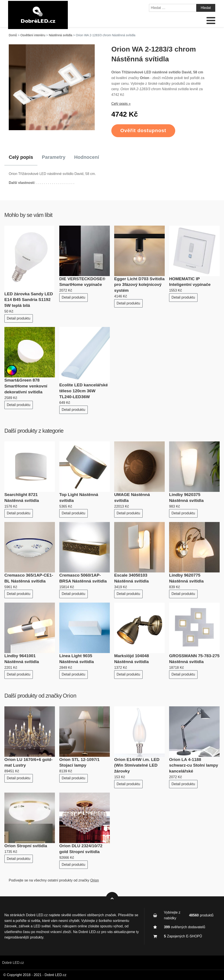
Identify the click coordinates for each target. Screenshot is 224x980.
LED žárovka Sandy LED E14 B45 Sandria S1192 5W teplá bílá (29, 300)
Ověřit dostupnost (143, 130)
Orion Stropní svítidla (26, 846)
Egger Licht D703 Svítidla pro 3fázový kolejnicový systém (139, 285)
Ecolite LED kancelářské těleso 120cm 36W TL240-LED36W (84, 391)
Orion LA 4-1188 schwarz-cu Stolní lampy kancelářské (194, 765)
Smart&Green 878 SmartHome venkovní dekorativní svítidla (26, 386)
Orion (70, 696)
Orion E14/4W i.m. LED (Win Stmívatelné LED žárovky (137, 765)
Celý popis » (121, 104)
